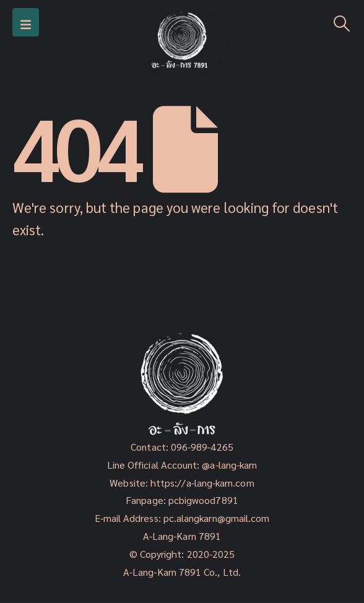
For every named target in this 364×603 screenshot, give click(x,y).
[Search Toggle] (342, 23)
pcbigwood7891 (203, 500)
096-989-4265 (202, 447)
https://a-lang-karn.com (202, 483)
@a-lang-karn (229, 465)
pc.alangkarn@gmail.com (215, 518)
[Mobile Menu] (26, 22)
